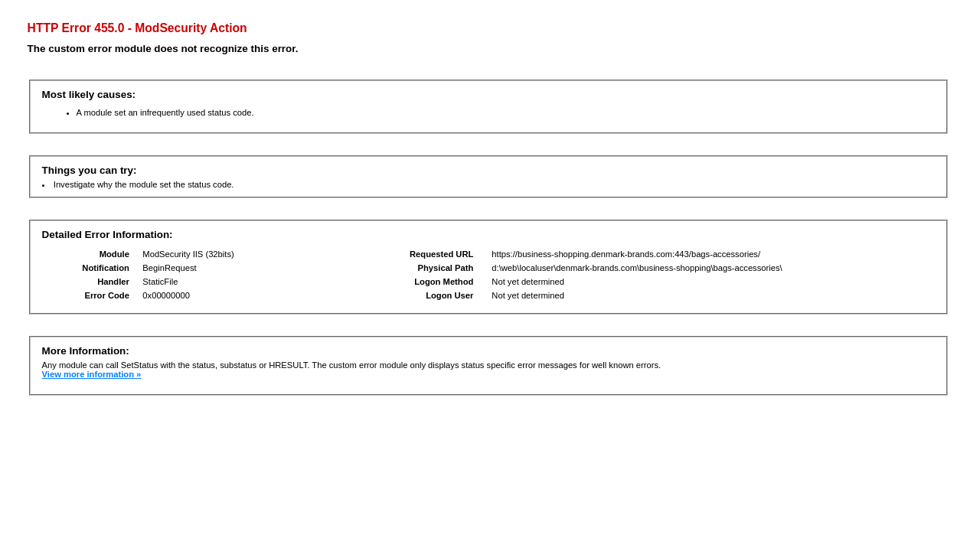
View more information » (92, 374)
